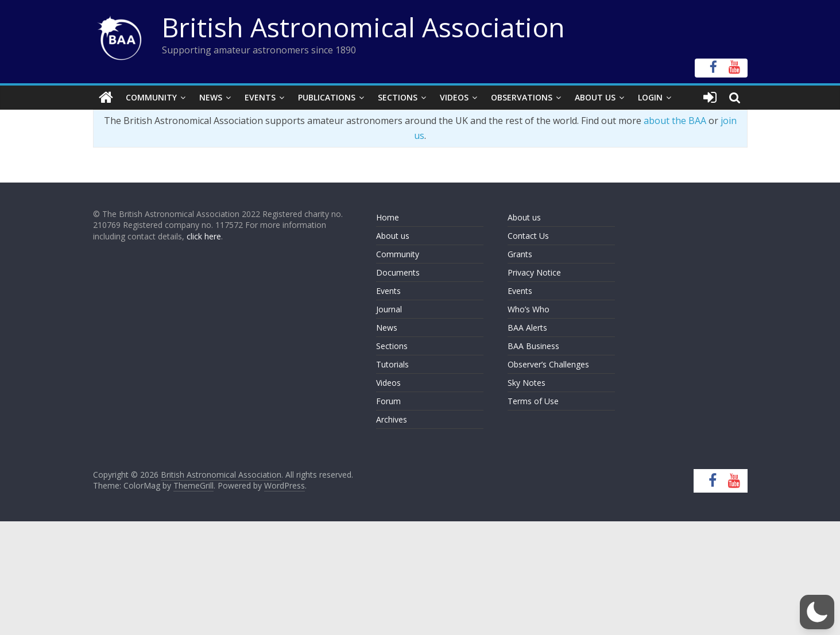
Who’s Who (529, 309)
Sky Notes (527, 383)
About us (393, 236)
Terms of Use (533, 401)
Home (388, 217)
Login (650, 97)
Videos (454, 97)
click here (204, 236)
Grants (520, 254)
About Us (595, 97)
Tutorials (392, 364)
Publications (327, 97)
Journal (389, 309)
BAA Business (533, 346)
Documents (398, 272)
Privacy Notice (534, 272)
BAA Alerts (527, 328)
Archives (392, 419)
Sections (398, 97)
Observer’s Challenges (548, 364)
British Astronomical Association (363, 27)
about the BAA (675, 121)
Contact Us (528, 236)
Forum (388, 401)
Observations (522, 97)
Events (260, 97)
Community (151, 97)
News (211, 97)
